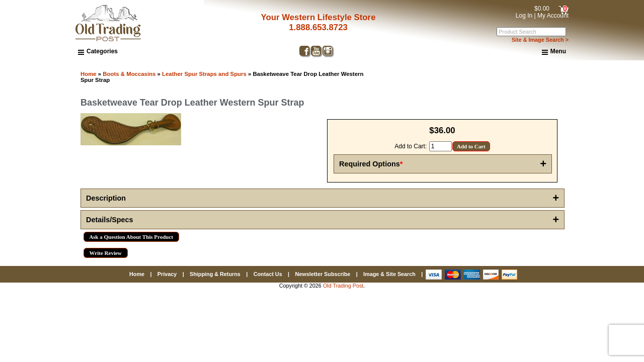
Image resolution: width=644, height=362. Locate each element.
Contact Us (268, 274)
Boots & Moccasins (129, 74)
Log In (524, 16)
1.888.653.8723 (315, 27)
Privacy (167, 274)
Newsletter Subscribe (323, 274)
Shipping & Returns (215, 274)
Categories (98, 51)
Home (89, 74)
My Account (553, 16)
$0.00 (542, 9)
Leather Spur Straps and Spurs (204, 74)
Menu (554, 52)
